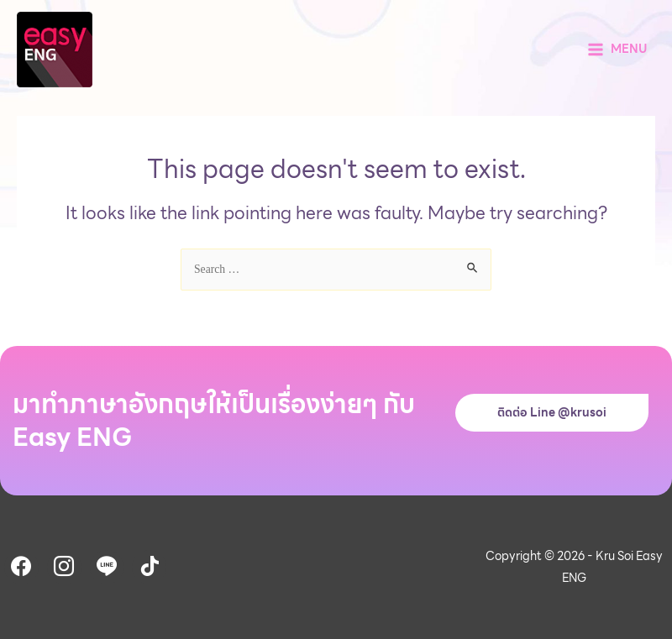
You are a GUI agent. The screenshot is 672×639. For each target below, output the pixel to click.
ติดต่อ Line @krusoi (552, 412)
